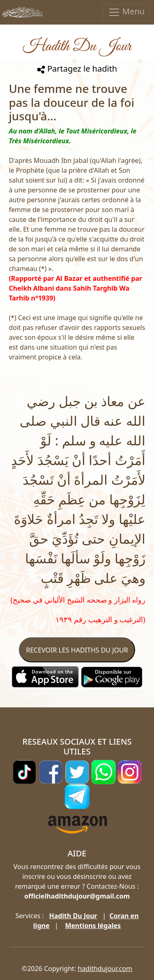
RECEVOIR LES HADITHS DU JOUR (77, 650)
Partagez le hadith (77, 69)
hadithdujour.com (105, 969)
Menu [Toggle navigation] (126, 12)
